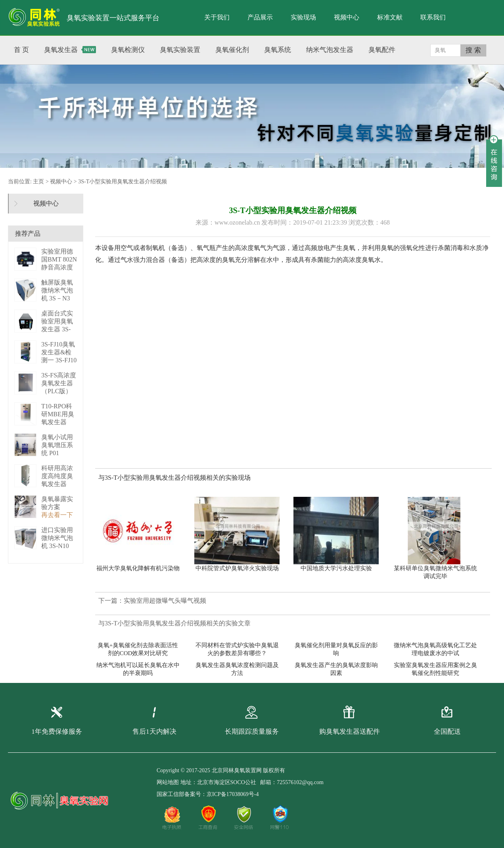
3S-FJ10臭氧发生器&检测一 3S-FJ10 (59, 352)
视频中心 (347, 17)
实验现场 (303, 17)
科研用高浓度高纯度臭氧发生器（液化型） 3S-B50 (57, 484)
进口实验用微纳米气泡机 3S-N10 (57, 538)
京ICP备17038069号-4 (233, 794)
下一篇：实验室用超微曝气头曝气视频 (152, 601)
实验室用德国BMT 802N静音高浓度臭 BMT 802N (59, 267)
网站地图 (168, 782)
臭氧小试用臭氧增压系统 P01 (57, 445)
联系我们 (433, 17)
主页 (38, 182)
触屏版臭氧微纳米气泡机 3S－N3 (57, 290)
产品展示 (260, 17)
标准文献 (390, 17)
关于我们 (217, 17)
